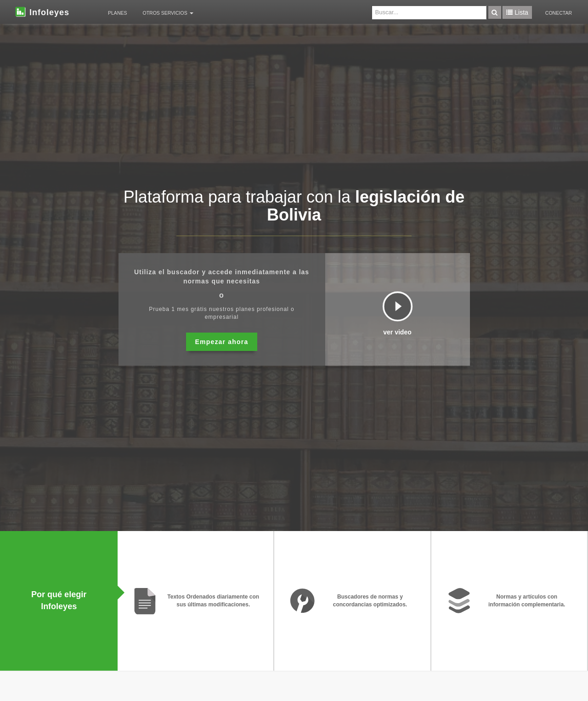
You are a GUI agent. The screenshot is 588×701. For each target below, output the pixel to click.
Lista (517, 12)
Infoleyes (42, 11)
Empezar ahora (222, 342)
